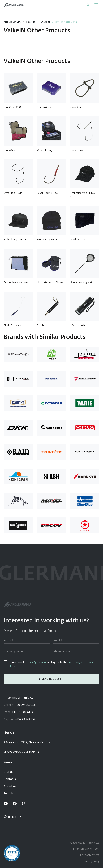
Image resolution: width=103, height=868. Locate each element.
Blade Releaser (12, 325)
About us (10, 786)
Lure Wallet (10, 150)
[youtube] (6, 803)
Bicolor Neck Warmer (16, 283)
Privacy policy (92, 861)
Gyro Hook (77, 150)
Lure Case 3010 (12, 107)
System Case (45, 107)
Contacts (10, 779)
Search (8, 794)
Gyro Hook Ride (13, 193)
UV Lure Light (78, 325)
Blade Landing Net (81, 283)
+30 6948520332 (20, 705)
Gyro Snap (76, 107)
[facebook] (15, 803)
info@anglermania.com (20, 698)
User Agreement (37, 662)
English (10, 817)
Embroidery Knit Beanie (51, 240)
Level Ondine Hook (48, 193)
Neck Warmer (78, 240)
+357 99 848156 (19, 720)
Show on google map (22, 752)
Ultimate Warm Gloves (50, 283)
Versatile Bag (45, 150)
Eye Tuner (43, 325)
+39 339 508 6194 (18, 712)
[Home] (14, 5)
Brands (8, 772)
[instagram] (24, 803)
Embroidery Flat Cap (15, 240)
